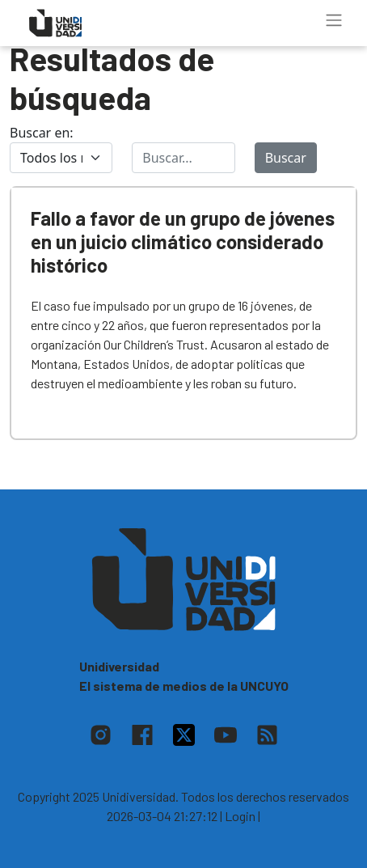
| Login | (240, 816)
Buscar (286, 158)
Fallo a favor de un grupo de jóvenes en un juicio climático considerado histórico (183, 241)
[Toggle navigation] (334, 20)
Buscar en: (42, 133)
